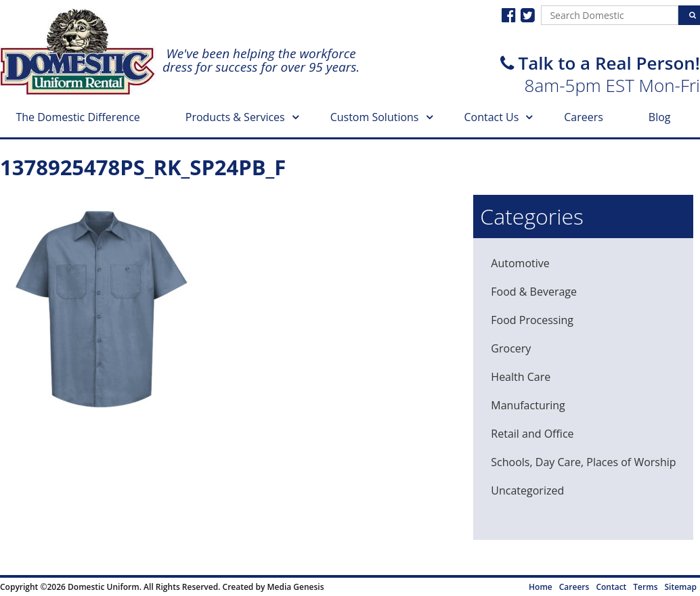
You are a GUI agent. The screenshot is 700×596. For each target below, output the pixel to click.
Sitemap (681, 587)
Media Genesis (295, 587)
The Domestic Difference (78, 117)
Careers (584, 117)
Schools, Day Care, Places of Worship (583, 462)
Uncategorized (527, 490)
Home (541, 587)
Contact (611, 587)
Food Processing (532, 320)
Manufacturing (528, 405)
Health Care (521, 377)
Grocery (511, 348)
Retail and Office (532, 434)
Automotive (520, 263)
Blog (660, 117)
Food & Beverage (534, 292)
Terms (645, 587)
